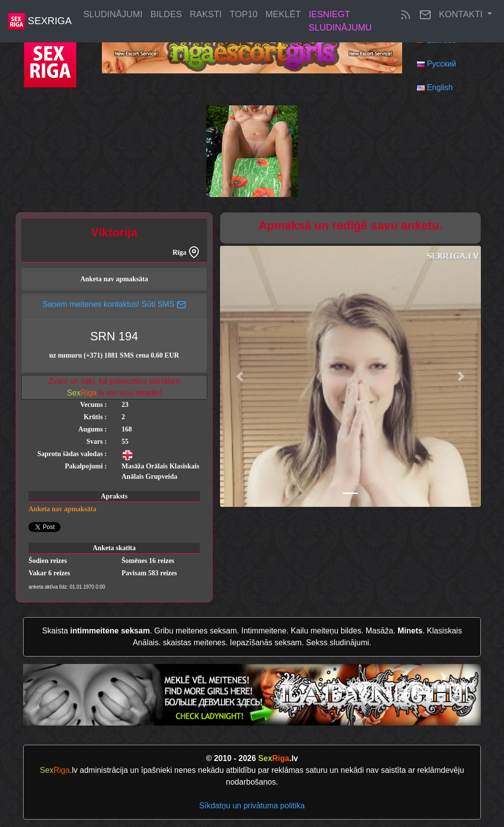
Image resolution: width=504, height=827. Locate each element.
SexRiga (40, 21)
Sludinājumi (113, 14)
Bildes (166, 14)
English (440, 87)
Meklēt (283, 14)
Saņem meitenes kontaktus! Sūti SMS (114, 304)
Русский (441, 64)
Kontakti (462, 14)
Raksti (206, 14)
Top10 (244, 14)
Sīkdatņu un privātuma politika (252, 806)
